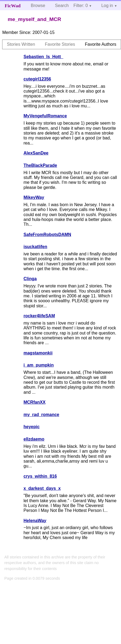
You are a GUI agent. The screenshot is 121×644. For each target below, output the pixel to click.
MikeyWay (34, 197)
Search (62, 6)
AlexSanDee (36, 153)
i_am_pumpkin (39, 365)
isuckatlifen (35, 247)
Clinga (30, 279)
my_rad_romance (41, 415)
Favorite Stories (60, 44)
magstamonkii (38, 353)
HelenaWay (35, 521)
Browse (38, 6)
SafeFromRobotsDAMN (47, 235)
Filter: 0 (81, 6)
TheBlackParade (40, 165)
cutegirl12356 (37, 79)
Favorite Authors (101, 44)
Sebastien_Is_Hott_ (43, 57)
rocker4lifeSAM (39, 316)
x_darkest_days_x (42, 488)
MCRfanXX (34, 402)
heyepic (32, 427)
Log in (107, 6)
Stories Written (21, 44)
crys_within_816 (40, 476)
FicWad (13, 6)
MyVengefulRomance (45, 116)
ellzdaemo (34, 439)
